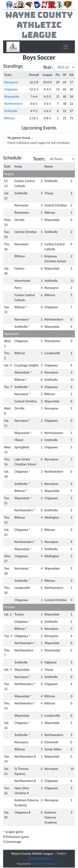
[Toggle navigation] (66, 47)
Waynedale (12, 97)
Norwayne (11, 82)
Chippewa (11, 89)
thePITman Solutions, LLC (46, 864)
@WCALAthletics (39, 859)
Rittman (9, 118)
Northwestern (14, 104)
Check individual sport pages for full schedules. (39, 140)
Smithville (11, 111)
